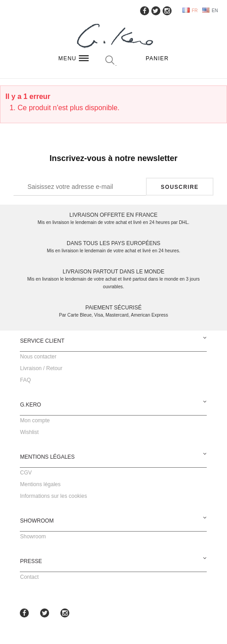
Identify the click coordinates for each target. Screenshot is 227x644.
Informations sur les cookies (53, 496)
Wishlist (29, 432)
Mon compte (35, 420)
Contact (29, 577)
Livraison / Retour (41, 368)
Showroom (33, 537)
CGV (26, 473)
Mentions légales (40, 484)
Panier (157, 58)
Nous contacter (38, 357)
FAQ (25, 380)
